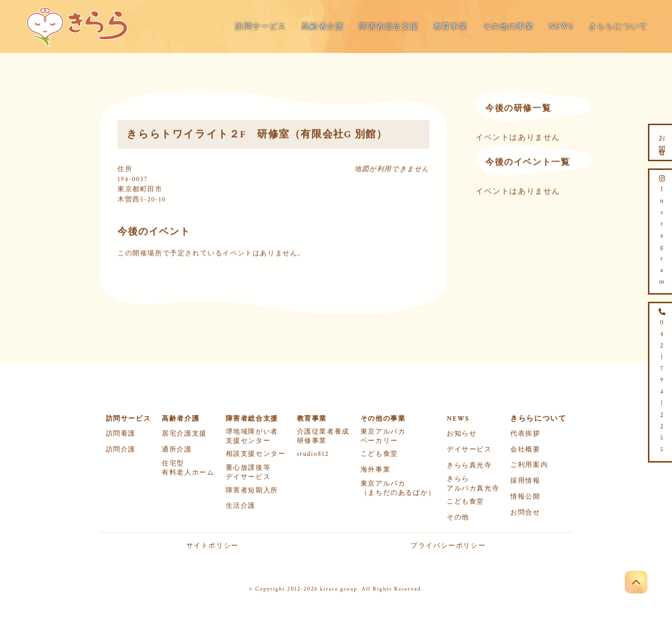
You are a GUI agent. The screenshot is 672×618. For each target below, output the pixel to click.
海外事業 (375, 470)
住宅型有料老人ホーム (188, 468)
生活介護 (241, 506)
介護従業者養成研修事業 (323, 436)
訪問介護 (121, 450)
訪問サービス (261, 27)
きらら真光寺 (469, 465)
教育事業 (451, 27)
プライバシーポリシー (448, 546)
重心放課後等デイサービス (248, 472)
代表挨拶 (525, 434)
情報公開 (525, 497)
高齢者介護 (323, 27)
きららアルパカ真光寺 (473, 483)
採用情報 (525, 481)
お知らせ (462, 434)
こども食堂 (379, 454)
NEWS (561, 27)
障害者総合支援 (389, 27)
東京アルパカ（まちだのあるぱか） (398, 488)
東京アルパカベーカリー (383, 436)
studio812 (313, 454)
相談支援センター (256, 454)
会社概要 (525, 450)
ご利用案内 (529, 465)
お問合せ (525, 513)
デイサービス (469, 450)
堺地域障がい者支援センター (252, 436)
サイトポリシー (213, 546)
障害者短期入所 (252, 490)
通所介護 (177, 450)
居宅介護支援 (184, 434)
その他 (458, 517)
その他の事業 (508, 27)
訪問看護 (121, 434)
